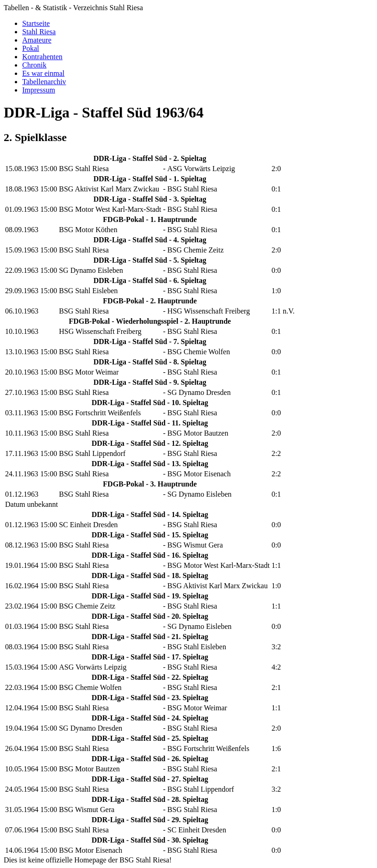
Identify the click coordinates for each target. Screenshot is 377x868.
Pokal (31, 48)
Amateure (37, 40)
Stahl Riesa (39, 32)
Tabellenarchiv (44, 82)
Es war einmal (43, 73)
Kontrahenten (42, 57)
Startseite (36, 23)
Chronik (34, 65)
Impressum (39, 90)
